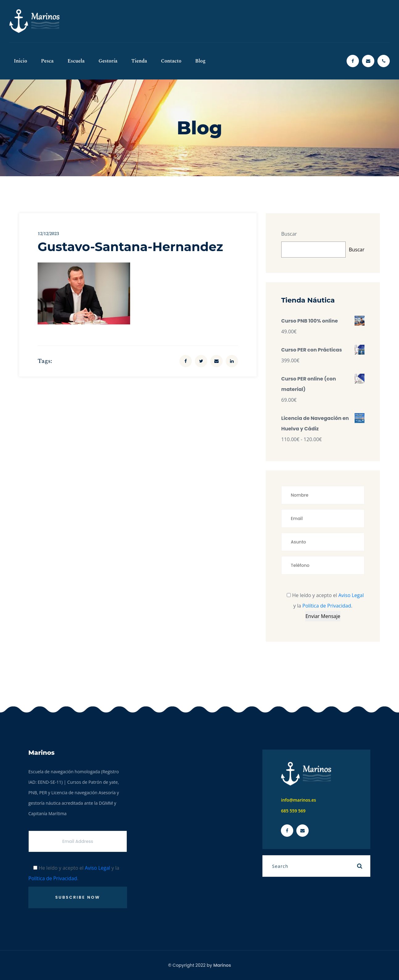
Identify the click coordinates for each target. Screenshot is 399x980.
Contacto (171, 61)
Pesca (47, 61)
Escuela (76, 61)
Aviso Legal (351, 595)
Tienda (139, 61)
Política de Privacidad (327, 606)
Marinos (222, 965)
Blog (200, 61)
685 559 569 (293, 811)
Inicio (21, 61)
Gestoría (108, 61)
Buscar (289, 234)
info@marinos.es (298, 800)
